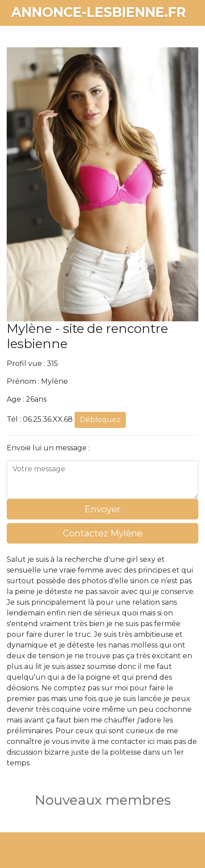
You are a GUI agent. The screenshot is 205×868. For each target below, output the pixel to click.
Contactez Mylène (103, 533)
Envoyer (102, 509)
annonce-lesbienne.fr (98, 12)
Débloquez (100, 420)
